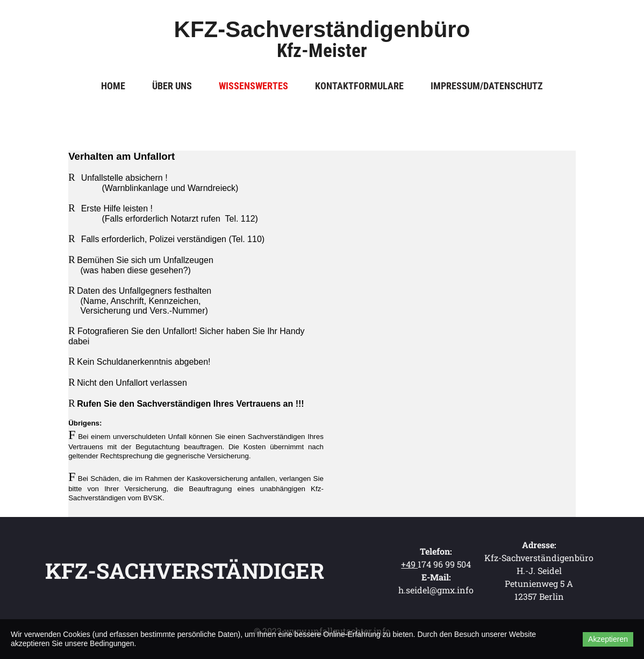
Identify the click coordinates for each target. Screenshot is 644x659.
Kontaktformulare (359, 86)
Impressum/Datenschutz (487, 86)
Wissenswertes (253, 86)
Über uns (172, 86)
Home (113, 86)
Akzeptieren (608, 639)
